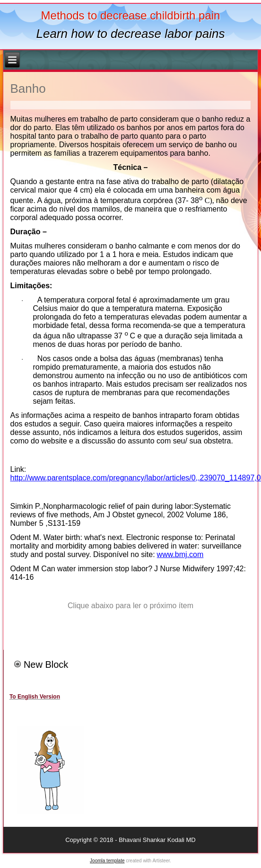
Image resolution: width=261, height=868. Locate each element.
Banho (28, 89)
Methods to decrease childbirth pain (131, 15)
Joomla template (107, 861)
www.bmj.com (180, 554)
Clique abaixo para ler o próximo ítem (130, 606)
